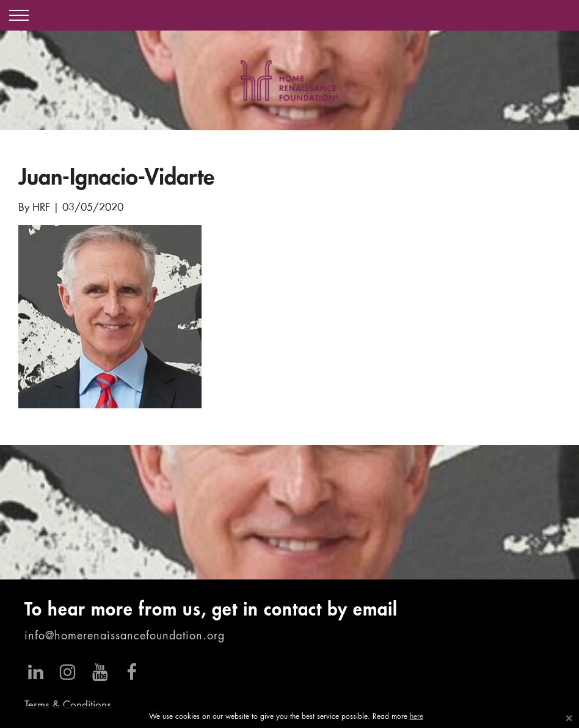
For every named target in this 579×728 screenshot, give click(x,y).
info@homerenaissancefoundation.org (125, 636)
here (417, 717)
